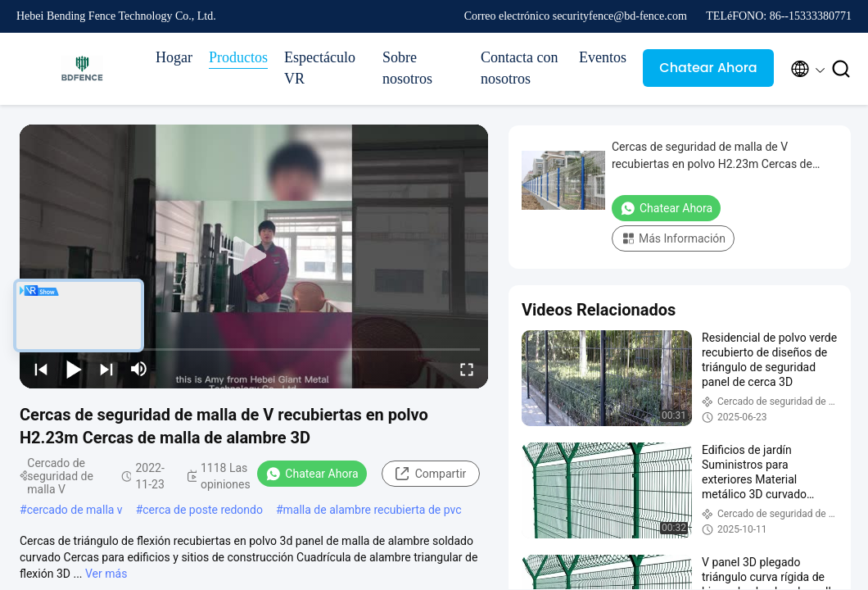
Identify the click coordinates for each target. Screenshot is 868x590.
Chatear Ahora (708, 68)
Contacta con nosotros (519, 68)
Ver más (106, 574)
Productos (238, 57)
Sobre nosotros (407, 68)
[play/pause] (74, 369)
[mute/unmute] (139, 369)
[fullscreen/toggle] (467, 369)
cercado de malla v (75, 510)
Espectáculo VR (320, 68)
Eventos (603, 57)
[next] (106, 369)
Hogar (174, 57)
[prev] (41, 369)
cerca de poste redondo (203, 510)
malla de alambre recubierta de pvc (373, 510)
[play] (254, 256)
